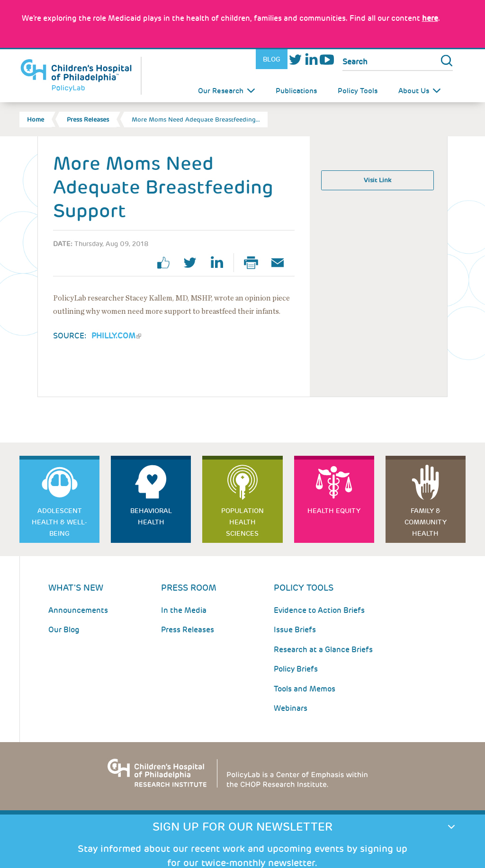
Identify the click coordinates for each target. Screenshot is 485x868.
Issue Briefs (295, 630)
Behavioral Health (151, 516)
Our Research (221, 91)
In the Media (184, 610)
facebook (167, 263)
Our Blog (64, 630)
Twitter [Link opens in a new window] (295, 59)
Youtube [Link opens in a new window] (327, 59)
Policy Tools (358, 91)
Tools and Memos (305, 689)
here (430, 18)
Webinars (291, 708)
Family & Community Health (426, 522)
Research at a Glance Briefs (323, 650)
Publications (296, 91)
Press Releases (88, 120)
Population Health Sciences (242, 522)
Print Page (255, 263)
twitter (194, 263)
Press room (189, 588)
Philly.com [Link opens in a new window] (116, 336)
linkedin (220, 263)
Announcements (78, 610)
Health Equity (334, 511)
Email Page (281, 263)
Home (36, 120)
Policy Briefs (296, 669)
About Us (414, 91)
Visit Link (377, 180)
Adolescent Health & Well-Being (59, 522)
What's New (76, 588)
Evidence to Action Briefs (319, 610)
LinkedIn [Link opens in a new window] (311, 59)
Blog (272, 59)
